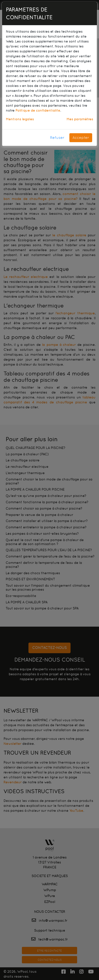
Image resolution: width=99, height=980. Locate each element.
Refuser (57, 138)
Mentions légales (20, 119)
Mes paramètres (80, 119)
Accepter (81, 138)
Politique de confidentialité (38, 110)
